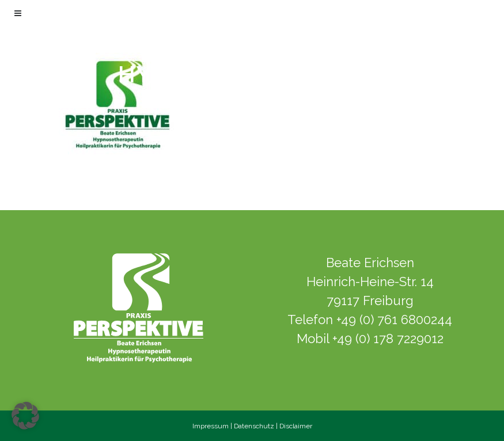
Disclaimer (296, 426)
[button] (25, 416)
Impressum (211, 426)
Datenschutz (254, 426)
